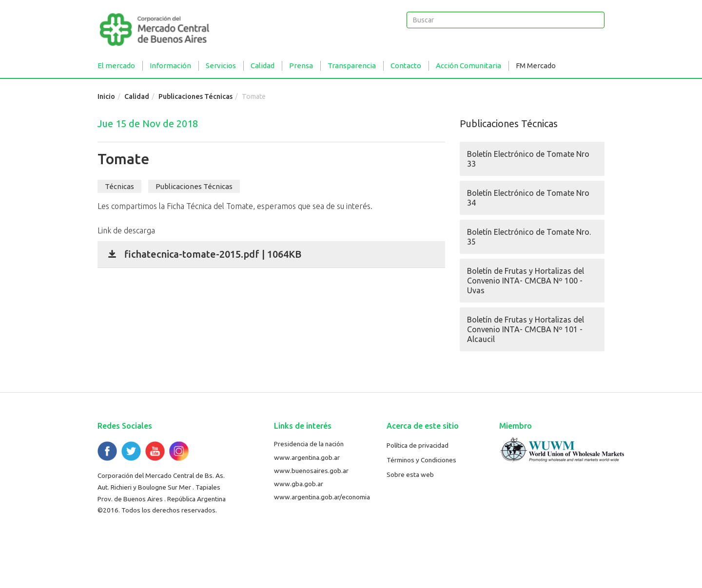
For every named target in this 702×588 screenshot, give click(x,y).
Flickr (179, 451)
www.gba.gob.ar (299, 484)
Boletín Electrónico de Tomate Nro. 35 (529, 237)
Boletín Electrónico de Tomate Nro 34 (528, 198)
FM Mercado (536, 66)
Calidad (137, 96)
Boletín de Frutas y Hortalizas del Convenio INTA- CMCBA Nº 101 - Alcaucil (526, 329)
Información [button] (170, 66)
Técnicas (119, 186)
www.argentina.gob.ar (307, 457)
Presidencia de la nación (309, 444)
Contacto (406, 66)
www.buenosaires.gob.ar (311, 471)
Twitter (131, 451)
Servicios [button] (221, 66)
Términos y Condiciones (421, 460)
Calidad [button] (263, 66)
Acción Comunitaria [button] (468, 66)
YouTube (155, 451)
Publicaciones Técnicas (195, 96)
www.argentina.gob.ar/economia (322, 497)
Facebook (107, 451)
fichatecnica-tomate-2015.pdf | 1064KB (213, 254)
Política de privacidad (418, 445)
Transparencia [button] (352, 66)
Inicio (106, 96)
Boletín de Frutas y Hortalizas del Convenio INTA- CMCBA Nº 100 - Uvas (526, 281)
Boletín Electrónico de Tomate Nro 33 (528, 159)
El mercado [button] (116, 66)
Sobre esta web (410, 474)
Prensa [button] (301, 66)
